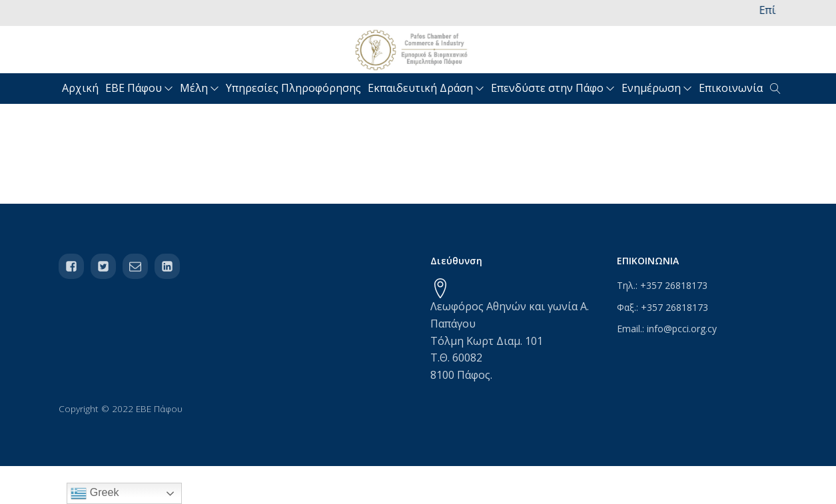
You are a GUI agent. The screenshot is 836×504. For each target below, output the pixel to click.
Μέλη (200, 88)
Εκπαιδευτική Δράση (426, 88)
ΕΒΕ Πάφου (139, 88)
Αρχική (80, 88)
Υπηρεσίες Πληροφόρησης (293, 88)
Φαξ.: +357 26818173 (662, 307)
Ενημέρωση (657, 88)
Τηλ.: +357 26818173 (662, 285)
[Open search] (775, 89)
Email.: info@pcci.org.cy (667, 329)
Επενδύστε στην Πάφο (553, 88)
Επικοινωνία (731, 88)
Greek (95, 493)
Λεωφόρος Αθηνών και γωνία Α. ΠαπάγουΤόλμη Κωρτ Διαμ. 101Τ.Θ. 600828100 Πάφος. (510, 340)
